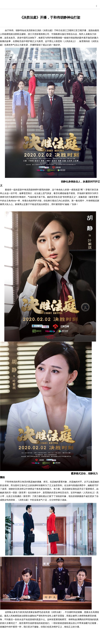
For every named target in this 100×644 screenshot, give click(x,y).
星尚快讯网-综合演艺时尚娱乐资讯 (51, 5)
